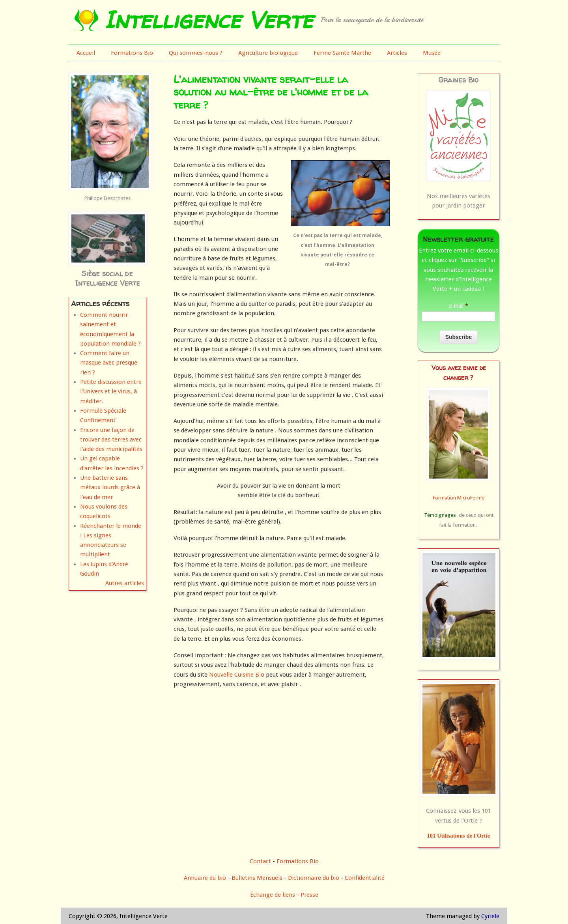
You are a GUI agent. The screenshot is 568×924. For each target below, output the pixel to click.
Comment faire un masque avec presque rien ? (109, 363)
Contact (260, 861)
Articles (397, 53)
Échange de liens (273, 895)
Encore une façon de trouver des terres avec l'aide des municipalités (111, 440)
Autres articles (125, 583)
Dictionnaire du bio (314, 878)
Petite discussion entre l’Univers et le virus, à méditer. (111, 392)
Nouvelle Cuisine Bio (237, 675)
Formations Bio (132, 53)
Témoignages (440, 515)
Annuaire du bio (205, 878)
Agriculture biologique (268, 53)
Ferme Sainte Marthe (342, 53)
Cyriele (490, 916)
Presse (309, 895)
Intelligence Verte (208, 20)
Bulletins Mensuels (257, 878)
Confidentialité (365, 878)
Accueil (86, 53)
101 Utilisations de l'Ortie (458, 836)
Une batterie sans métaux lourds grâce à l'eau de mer (110, 487)
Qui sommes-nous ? (196, 53)
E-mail (459, 306)
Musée (432, 53)
